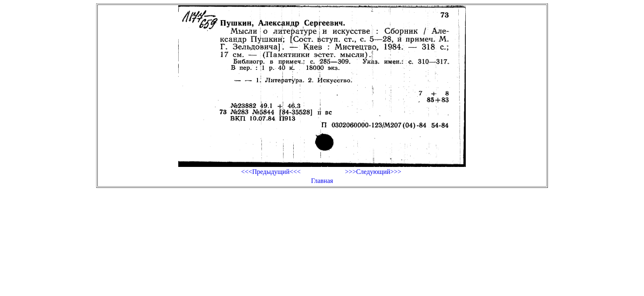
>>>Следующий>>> (373, 172)
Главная (322, 181)
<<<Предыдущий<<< (271, 172)
